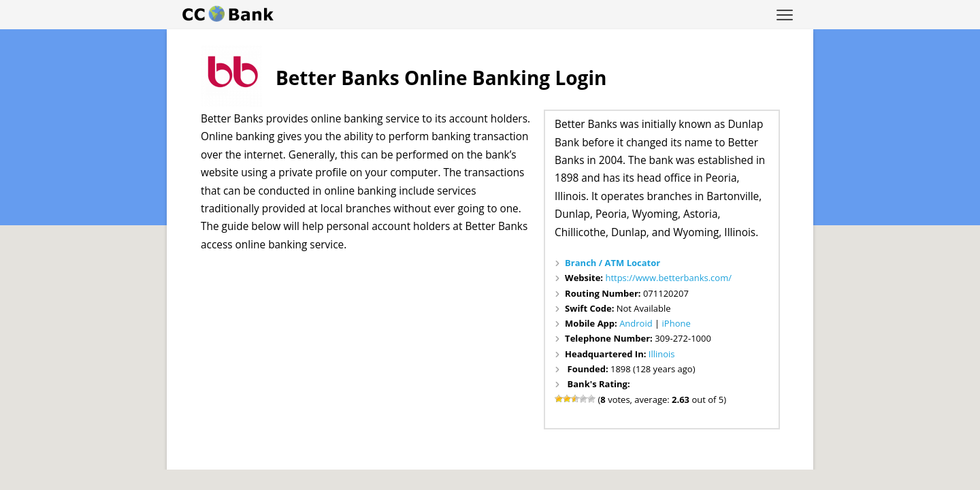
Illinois (662, 354)
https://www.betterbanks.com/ (668, 278)
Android (636, 323)
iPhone (676, 323)
